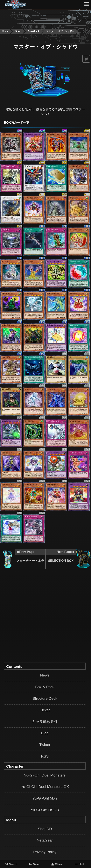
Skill (81, 864)
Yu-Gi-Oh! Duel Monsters (45, 775)
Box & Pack (45, 687)
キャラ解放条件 (45, 722)
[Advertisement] (45, 18)
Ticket (45, 710)
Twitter (45, 745)
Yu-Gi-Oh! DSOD (45, 810)
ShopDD (45, 829)
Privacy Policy (45, 852)
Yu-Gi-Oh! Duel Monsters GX (45, 787)
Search (13, 864)
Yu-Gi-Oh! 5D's (45, 798)
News (45, 675)
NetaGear (45, 840)
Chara (59, 864)
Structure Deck (45, 698)
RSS (45, 756)
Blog (45, 733)
